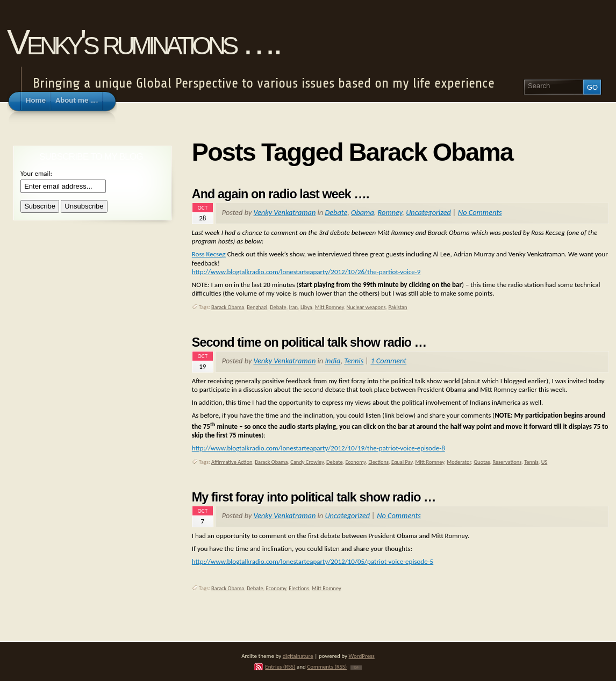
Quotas (482, 462)
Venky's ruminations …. (143, 42)
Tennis (354, 361)
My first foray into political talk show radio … (314, 497)
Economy (356, 462)
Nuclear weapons (366, 307)
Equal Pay (402, 462)
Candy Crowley (307, 462)
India (332, 361)
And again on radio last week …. (281, 194)
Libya (306, 307)
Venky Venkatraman (285, 212)
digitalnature (298, 656)
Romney (390, 212)
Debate (336, 212)
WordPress (362, 656)
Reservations (507, 462)
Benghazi (257, 307)
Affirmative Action (232, 462)
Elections (378, 462)
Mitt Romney (330, 307)
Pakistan (398, 307)
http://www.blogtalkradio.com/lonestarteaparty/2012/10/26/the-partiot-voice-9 (306, 272)
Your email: (36, 173)
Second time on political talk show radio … (309, 342)
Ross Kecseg (209, 254)
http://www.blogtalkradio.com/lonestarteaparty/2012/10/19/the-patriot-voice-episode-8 (318, 448)
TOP (356, 668)
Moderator (459, 462)
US (544, 462)
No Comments (480, 212)
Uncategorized (428, 212)
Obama (363, 212)
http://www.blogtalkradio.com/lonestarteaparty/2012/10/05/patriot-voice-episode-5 (313, 561)
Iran (293, 307)
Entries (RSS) (280, 666)
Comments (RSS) (327, 666)
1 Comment (388, 361)
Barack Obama (228, 307)
